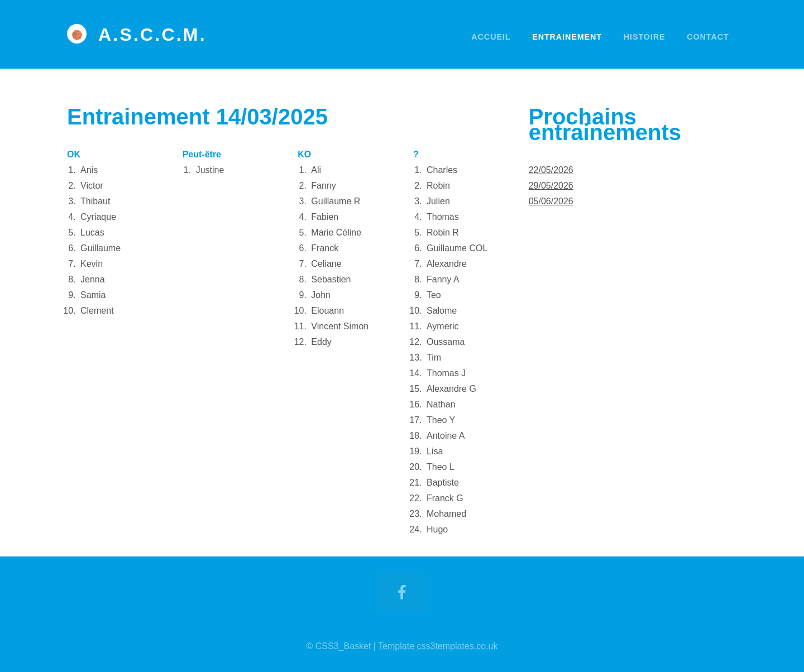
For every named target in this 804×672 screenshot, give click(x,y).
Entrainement (567, 37)
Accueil (491, 37)
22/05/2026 (551, 170)
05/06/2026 (551, 201)
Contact (708, 37)
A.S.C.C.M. (152, 35)
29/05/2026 (551, 186)
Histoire (645, 37)
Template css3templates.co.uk (438, 646)
